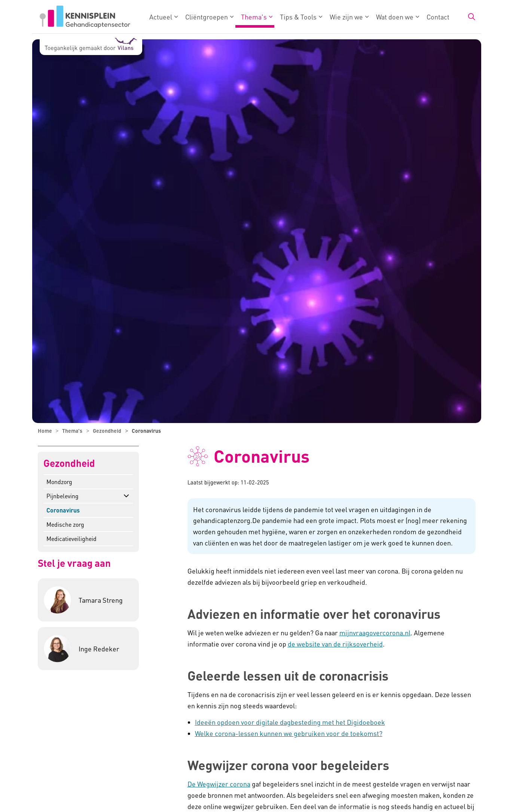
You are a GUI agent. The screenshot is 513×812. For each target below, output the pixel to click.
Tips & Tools (298, 17)
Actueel (161, 17)
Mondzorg (59, 482)
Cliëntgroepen (207, 17)
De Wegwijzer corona (219, 784)
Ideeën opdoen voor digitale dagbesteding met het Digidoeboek (290, 722)
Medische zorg (65, 524)
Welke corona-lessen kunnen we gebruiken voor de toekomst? (289, 733)
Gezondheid (69, 463)
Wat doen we (395, 17)
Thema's (254, 17)
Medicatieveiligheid (71, 539)
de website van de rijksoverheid (335, 644)
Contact (438, 17)
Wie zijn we (346, 17)
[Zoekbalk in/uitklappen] (471, 17)
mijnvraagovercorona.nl (375, 632)
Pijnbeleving (62, 496)
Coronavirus (63, 510)
